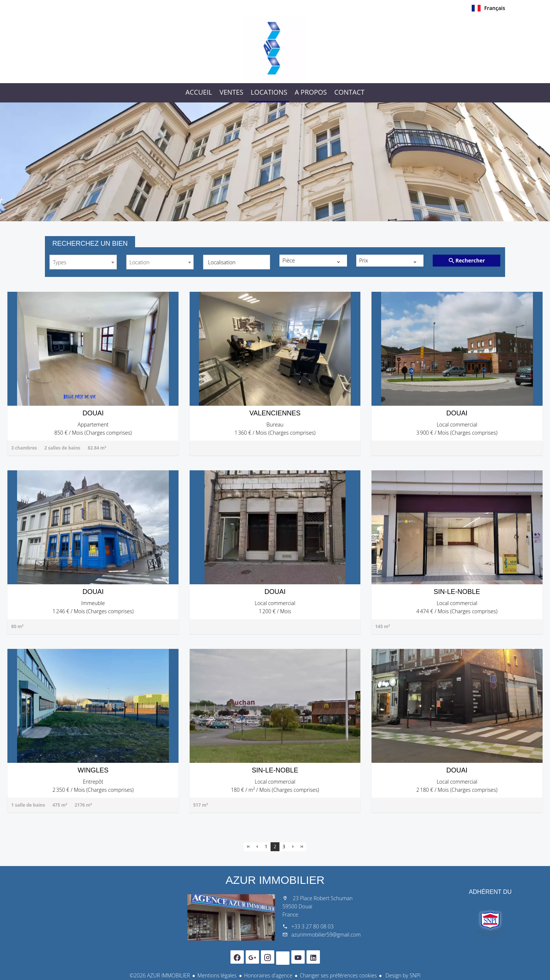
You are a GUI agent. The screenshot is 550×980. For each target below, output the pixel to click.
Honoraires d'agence (268, 975)
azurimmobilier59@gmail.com (326, 935)
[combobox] (83, 262)
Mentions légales (217, 975)
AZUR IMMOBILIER (275, 880)
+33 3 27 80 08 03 (312, 926)
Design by (402, 975)
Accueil (275, 48)
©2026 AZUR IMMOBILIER (160, 975)
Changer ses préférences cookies (338, 975)
